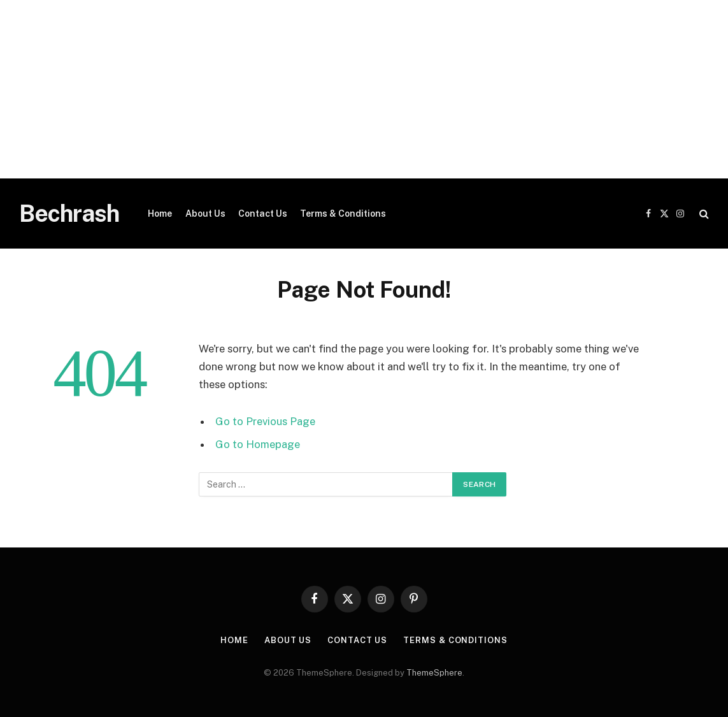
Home (160, 214)
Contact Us (263, 214)
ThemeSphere (434, 673)
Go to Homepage (258, 444)
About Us (205, 214)
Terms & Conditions (343, 214)
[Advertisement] (364, 89)
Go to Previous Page (265, 421)
